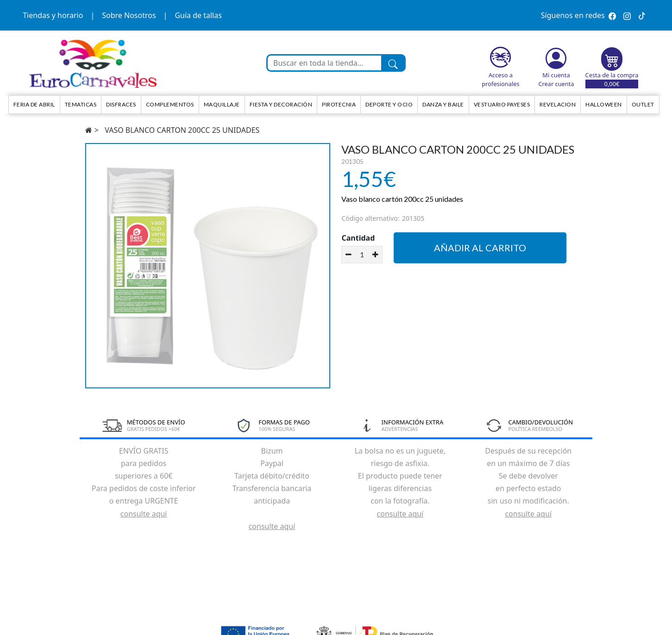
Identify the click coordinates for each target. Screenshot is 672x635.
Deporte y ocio (389, 104)
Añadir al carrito (480, 248)
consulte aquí (144, 514)
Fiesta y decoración (281, 104)
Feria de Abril (34, 104)
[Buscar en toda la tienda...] (324, 63)
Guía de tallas (198, 15)
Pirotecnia (339, 104)
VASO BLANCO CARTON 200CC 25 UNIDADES (182, 130)
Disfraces (121, 104)
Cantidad (358, 238)
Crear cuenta (556, 84)
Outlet (643, 104)
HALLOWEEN (604, 104)
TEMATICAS (81, 104)
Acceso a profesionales (500, 79)
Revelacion (558, 104)
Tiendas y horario (53, 15)
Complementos (170, 104)
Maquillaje (222, 104)
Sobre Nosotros (129, 15)
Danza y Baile (443, 104)
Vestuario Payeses (502, 104)
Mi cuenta (556, 75)
